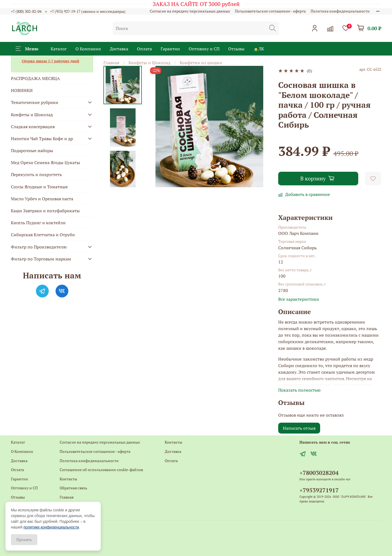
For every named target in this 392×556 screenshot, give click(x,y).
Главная (111, 63)
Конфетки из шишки (201, 63)
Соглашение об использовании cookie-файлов (101, 470)
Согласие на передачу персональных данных (190, 11)
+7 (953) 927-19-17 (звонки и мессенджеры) (88, 11)
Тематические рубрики (35, 102)
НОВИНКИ (22, 90)
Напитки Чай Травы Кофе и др (42, 139)
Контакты (68, 479)
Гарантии (170, 49)
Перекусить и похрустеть (36, 174)
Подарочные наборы (32, 150)
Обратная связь (73, 488)
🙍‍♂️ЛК (259, 49)
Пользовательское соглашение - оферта (270, 11)
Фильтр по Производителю (39, 247)
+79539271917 (319, 490)
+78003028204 (319, 473)
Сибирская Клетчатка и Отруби (43, 235)
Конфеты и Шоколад (149, 63)
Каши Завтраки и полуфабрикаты (45, 211)
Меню (27, 49)
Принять (24, 540)
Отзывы (236, 49)
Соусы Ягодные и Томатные (39, 187)
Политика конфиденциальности (340, 11)
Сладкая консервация (33, 127)
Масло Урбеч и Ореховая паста (42, 199)
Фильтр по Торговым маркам (41, 259)
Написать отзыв (299, 428)
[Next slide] (122, 180)
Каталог (59, 49)
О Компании (88, 49)
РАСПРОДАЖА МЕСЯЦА (35, 78)
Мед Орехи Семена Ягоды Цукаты (45, 162)
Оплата (144, 49)
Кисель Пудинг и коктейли (38, 223)
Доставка (119, 49)
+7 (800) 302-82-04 (26, 11)
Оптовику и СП (204, 49)
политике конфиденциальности (51, 527)
